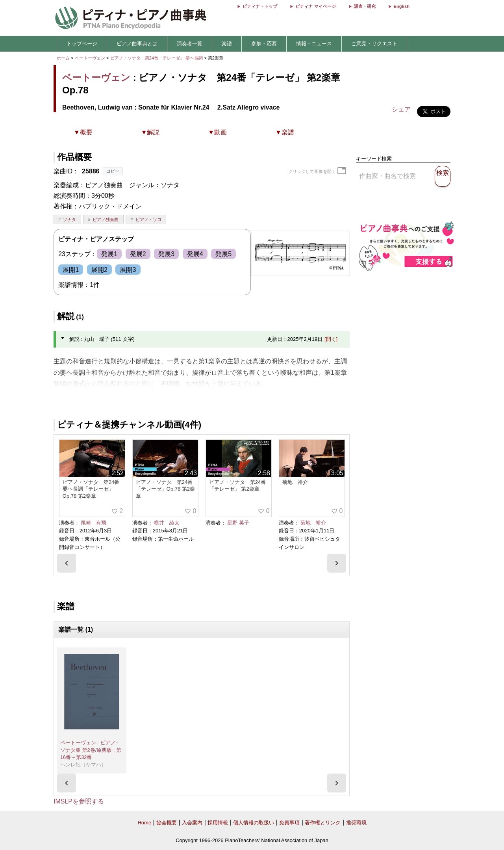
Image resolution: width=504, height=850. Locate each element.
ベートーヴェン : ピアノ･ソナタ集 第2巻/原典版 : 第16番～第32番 (91, 750)
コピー (113, 171)
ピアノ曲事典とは (137, 44)
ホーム (63, 58)
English (402, 6)
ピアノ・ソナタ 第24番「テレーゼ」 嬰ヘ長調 (157, 58)
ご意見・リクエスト (374, 44)
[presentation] (67, 563)
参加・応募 (264, 44)
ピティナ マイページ (315, 6)
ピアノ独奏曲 (106, 219)
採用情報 (218, 823)
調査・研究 (365, 6)
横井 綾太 (167, 523)
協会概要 (167, 823)
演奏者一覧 (190, 44)
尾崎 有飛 (94, 523)
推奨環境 (356, 823)
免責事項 (289, 823)
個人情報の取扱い (254, 823)
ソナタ (69, 219)
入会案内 (192, 823)
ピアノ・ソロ (148, 219)
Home (144, 823)
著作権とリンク (323, 823)
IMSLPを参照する (79, 801)
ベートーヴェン (90, 58)
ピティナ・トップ (260, 6)
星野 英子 (238, 523)
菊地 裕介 (313, 523)
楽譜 (227, 44)
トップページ (82, 44)
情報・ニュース (314, 44)
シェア (401, 109)
